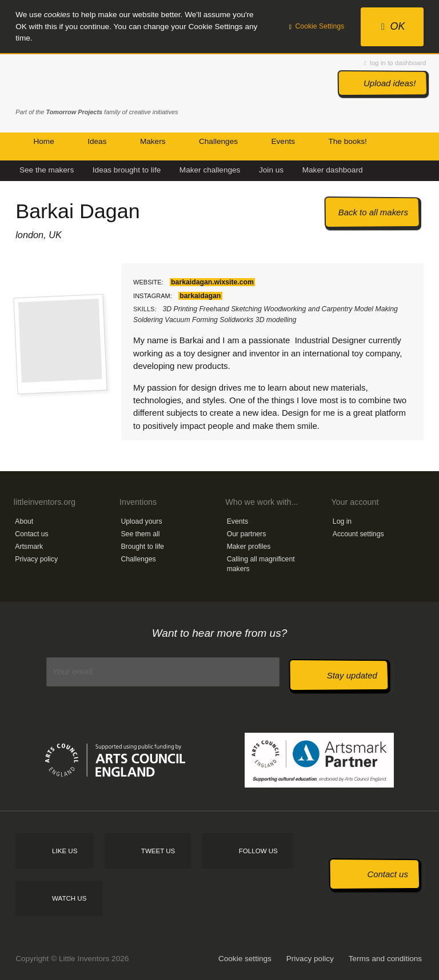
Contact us (31, 534)
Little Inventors (64, 82)
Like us (65, 851)
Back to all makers (373, 212)
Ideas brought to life (127, 170)
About (24, 521)
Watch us (69, 898)
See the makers (47, 170)
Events (238, 521)
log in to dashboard (395, 63)
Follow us (258, 851)
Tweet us (158, 851)
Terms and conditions (385, 959)
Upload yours (141, 521)
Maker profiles (249, 547)
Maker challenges (210, 170)
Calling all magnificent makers (261, 564)
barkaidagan (200, 296)
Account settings (358, 534)
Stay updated (352, 675)
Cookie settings (245, 959)
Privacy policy (36, 559)
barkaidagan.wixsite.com (212, 282)
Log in (342, 521)
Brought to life (142, 547)
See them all (140, 534)
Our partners (247, 534)
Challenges (138, 559)
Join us (271, 170)
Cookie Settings (317, 26)
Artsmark (29, 547)
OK (393, 26)
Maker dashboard (333, 170)
